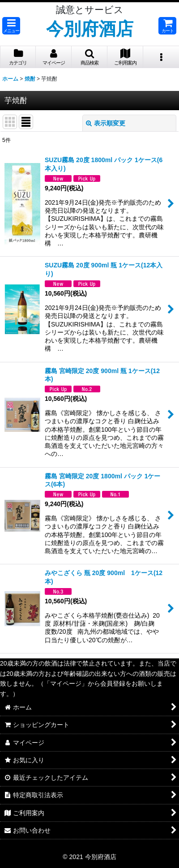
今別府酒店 (90, 29)
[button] (11, 26)
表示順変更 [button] (106, 123)
